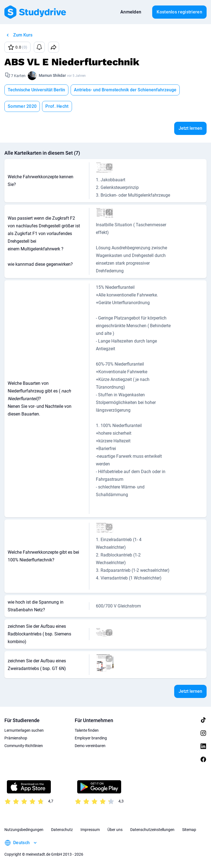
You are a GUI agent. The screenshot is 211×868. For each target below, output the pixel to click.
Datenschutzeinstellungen (152, 830)
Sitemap (189, 830)
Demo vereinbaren (90, 746)
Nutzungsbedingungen (24, 830)
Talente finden (87, 730)
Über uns (115, 830)
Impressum (90, 830)
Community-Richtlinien (24, 746)
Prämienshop (16, 738)
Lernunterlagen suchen (24, 730)
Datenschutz (62, 830)
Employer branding (91, 738)
